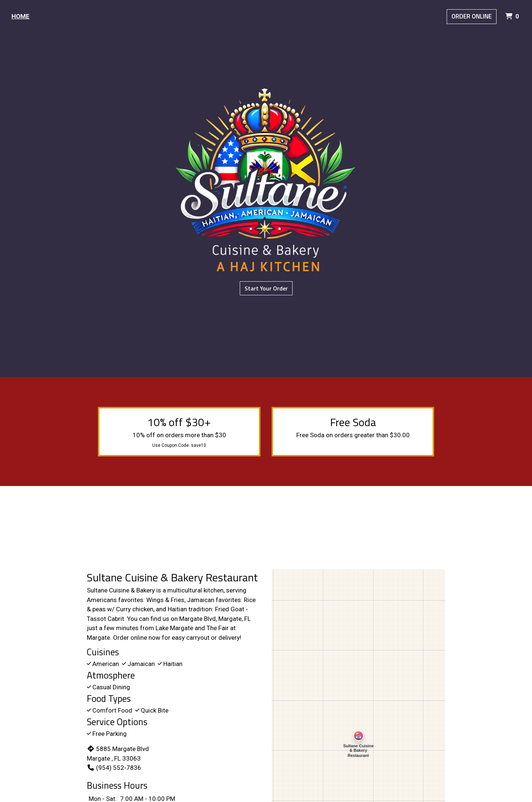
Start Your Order (266, 288)
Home (21, 16)
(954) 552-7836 (114, 768)
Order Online (472, 16)
